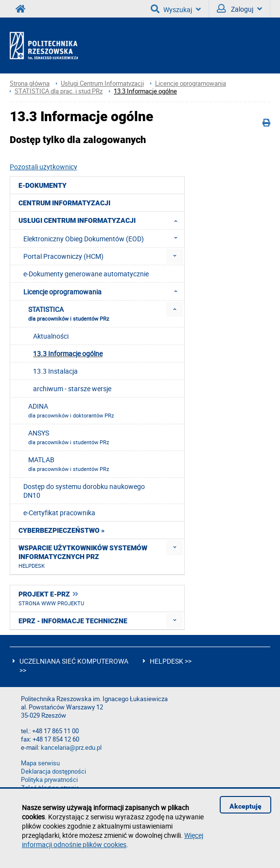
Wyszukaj (176, 9)
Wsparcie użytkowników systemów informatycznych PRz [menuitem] (83, 557)
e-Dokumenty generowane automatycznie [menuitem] (86, 274)
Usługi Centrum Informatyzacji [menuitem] (101, 220)
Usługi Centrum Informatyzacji (102, 83)
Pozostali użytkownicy (44, 167)
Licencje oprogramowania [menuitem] (103, 291)
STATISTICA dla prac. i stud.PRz (59, 91)
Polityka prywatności (49, 780)
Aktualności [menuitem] (51, 336)
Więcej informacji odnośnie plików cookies (113, 840)
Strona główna (30, 83)
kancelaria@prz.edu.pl (71, 748)
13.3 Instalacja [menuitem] (55, 371)
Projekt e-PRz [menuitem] (51, 598)
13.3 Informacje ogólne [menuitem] (68, 353)
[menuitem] (175, 256)
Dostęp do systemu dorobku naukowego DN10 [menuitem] (84, 491)
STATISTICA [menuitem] (69, 313)
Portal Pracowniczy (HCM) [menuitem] (63, 256)
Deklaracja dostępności (53, 771)
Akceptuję (245, 806)
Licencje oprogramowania (191, 83)
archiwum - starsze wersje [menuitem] (72, 389)
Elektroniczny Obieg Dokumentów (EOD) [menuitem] (103, 238)
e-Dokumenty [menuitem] (43, 185)
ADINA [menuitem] (71, 410)
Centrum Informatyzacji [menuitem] (64, 203)
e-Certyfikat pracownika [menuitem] (59, 513)
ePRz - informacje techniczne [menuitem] (73, 621)
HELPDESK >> (171, 661)
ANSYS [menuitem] (69, 437)
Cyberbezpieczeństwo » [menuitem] (61, 530)
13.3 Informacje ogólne (145, 91)
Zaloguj (239, 9)
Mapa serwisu (40, 763)
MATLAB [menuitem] (69, 464)
